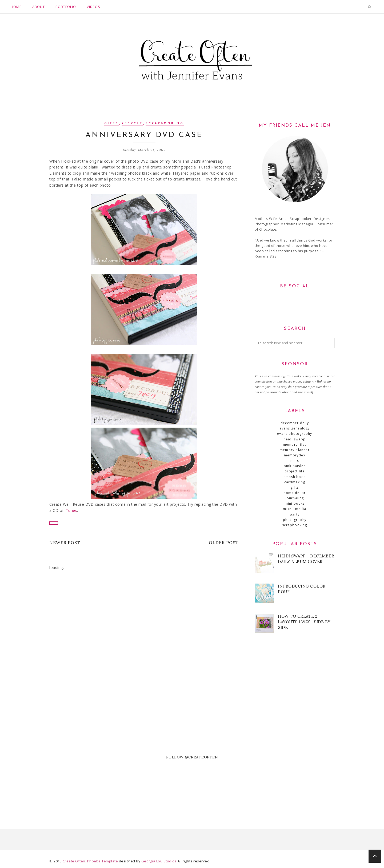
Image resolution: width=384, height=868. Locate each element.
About (39, 7)
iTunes (71, 510)
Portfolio (66, 7)
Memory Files (295, 445)
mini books (295, 503)
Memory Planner (295, 450)
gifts (111, 124)
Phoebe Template (103, 861)
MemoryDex (295, 455)
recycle (132, 124)
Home (16, 7)
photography (295, 520)
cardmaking (295, 482)
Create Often (74, 861)
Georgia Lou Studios (159, 861)
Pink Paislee (295, 466)
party (295, 514)
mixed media (295, 509)
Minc (295, 461)
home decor (295, 493)
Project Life (295, 471)
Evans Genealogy (295, 428)
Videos (93, 7)
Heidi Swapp (295, 439)
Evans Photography (295, 434)
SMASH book (295, 477)
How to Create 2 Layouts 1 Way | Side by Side (304, 622)
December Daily (295, 423)
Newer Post (65, 542)
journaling (295, 498)
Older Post (224, 542)
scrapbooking (165, 124)
